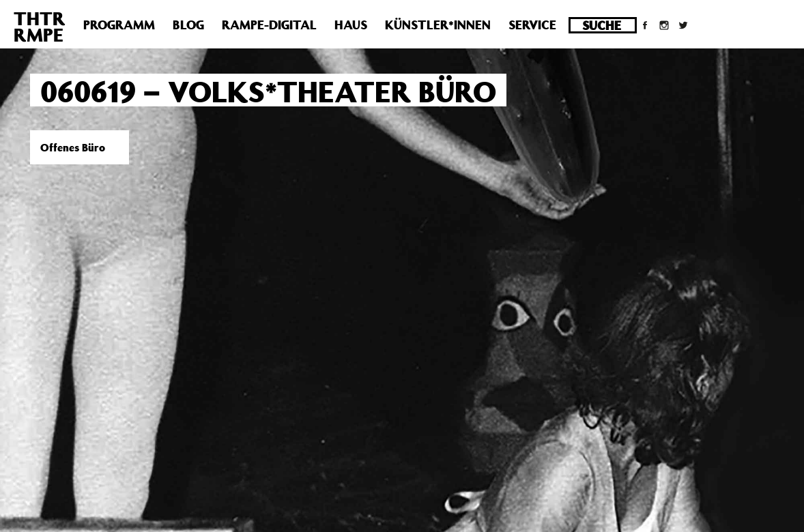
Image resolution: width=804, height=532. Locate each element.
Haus (351, 25)
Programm (119, 25)
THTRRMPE (40, 26)
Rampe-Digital (269, 25)
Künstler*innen (438, 25)
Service (532, 25)
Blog (188, 25)
